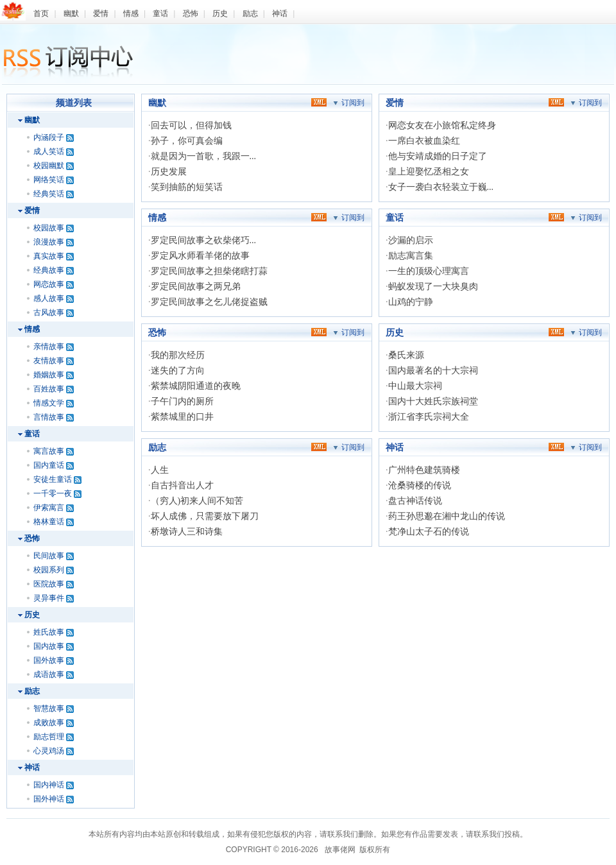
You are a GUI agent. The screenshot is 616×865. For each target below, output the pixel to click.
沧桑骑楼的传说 (420, 485)
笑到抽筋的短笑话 (187, 187)
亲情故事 (49, 347)
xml (319, 102)
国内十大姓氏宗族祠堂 (433, 401)
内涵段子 (49, 137)
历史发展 (169, 172)
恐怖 (191, 13)
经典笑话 (49, 194)
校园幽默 (49, 166)
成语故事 (49, 674)
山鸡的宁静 (411, 302)
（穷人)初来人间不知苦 (197, 501)
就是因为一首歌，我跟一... (204, 156)
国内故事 (49, 646)
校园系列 (49, 570)
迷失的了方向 (178, 371)
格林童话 (49, 522)
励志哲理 (49, 737)
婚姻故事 (49, 375)
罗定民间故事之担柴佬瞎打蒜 (209, 271)
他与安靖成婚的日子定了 (438, 156)
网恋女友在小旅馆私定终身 (442, 125)
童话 (160, 13)
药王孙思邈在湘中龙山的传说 (447, 516)
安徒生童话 (53, 479)
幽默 (71, 13)
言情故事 (49, 417)
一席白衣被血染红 (424, 141)
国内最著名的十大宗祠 (433, 371)
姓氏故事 (49, 632)
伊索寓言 (49, 508)
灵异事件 (49, 598)
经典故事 (49, 270)
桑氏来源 (406, 355)
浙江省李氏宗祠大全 (429, 417)
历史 (220, 13)
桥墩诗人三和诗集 (187, 532)
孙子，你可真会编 (187, 141)
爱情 (101, 13)
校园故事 (49, 228)
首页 (41, 13)
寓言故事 (49, 451)
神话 (280, 13)
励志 (250, 13)
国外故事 (49, 660)
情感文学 (49, 403)
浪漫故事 (49, 242)
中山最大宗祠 (415, 386)
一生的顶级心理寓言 (429, 271)
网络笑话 (49, 180)
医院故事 (49, 584)
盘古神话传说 (415, 501)
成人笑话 (49, 151)
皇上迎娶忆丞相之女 (429, 172)
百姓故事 (49, 389)
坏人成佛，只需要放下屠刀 (205, 516)
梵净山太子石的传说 (429, 532)
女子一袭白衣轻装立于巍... (441, 187)
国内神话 (49, 785)
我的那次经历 (178, 355)
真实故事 (49, 256)
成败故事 (49, 723)
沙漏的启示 (411, 240)
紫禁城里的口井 (182, 417)
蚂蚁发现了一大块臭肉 (433, 287)
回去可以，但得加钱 (191, 125)
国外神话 (49, 799)
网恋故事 (49, 284)
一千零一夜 (53, 493)
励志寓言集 (411, 256)
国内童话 (49, 465)
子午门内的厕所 (182, 401)
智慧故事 (49, 708)
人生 (160, 470)
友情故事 (49, 361)
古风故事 (49, 313)
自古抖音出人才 (182, 485)
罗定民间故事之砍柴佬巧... (204, 240)
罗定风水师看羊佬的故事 (200, 256)
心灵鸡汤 (49, 751)
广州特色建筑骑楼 (424, 470)
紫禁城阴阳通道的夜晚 (196, 386)
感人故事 (49, 298)
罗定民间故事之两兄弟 (196, 287)
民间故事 (49, 556)
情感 (131, 13)
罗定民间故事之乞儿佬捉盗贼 (209, 302)
